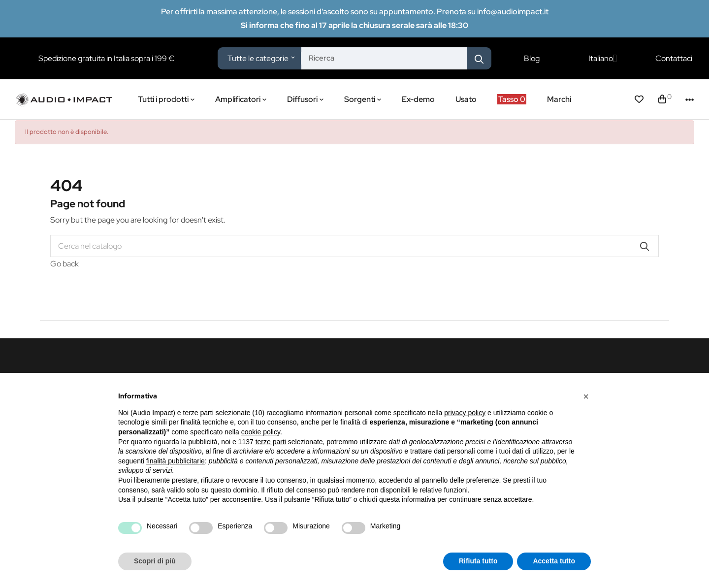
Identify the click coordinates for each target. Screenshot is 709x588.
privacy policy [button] (465, 413)
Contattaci (674, 59)
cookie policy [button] (261, 432)
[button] (586, 396)
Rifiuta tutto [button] (478, 561)
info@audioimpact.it (513, 12)
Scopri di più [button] (155, 561)
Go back (64, 264)
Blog (532, 59)
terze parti (271, 442)
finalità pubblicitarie (176, 461)
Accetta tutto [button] (554, 561)
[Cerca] (354, 246)
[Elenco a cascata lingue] (603, 59)
